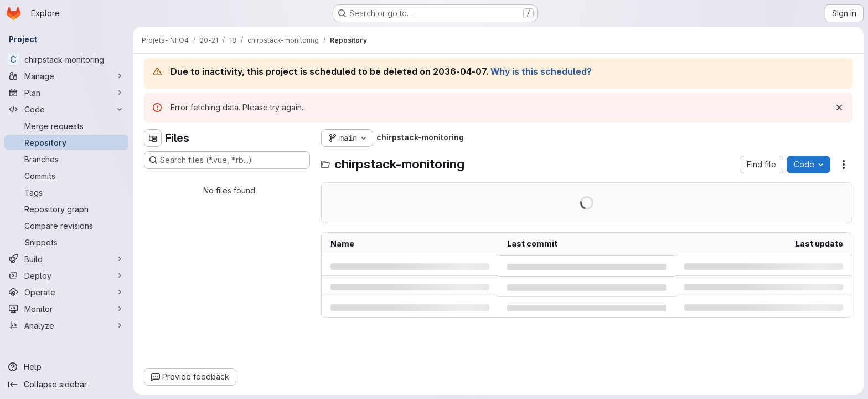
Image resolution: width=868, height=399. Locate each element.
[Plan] (66, 93)
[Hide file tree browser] (153, 138)
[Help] (66, 367)
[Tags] (66, 192)
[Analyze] (66, 325)
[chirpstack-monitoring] (66, 59)
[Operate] (66, 292)
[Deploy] (66, 275)
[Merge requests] (66, 126)
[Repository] (66, 142)
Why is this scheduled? (541, 71)
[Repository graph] (66, 209)
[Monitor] (66, 309)
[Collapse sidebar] (66, 385)
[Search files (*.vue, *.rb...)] (227, 160)
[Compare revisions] (66, 226)
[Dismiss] (839, 108)
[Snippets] (66, 242)
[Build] (66, 259)
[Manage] (66, 76)
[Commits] (66, 176)
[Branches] (66, 159)
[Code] (66, 109)
